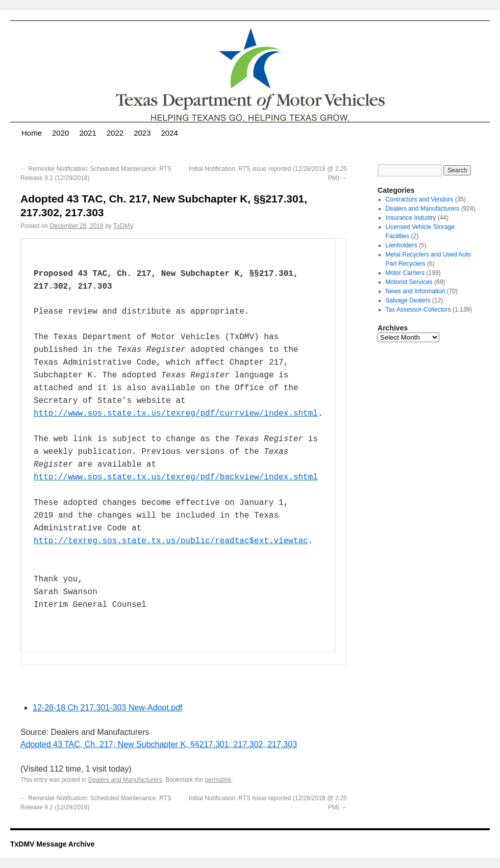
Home (32, 133)
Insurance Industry (411, 218)
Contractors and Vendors (420, 199)
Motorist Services (409, 282)
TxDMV (123, 226)
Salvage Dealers (408, 300)
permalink (218, 780)
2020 (60, 133)
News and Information (416, 291)
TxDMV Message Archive (52, 844)
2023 (142, 133)
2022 (115, 133)
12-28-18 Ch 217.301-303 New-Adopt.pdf (108, 708)
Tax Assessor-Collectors (418, 310)
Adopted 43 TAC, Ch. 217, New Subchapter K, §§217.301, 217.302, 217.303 (159, 744)
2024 (170, 133)
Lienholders (402, 245)
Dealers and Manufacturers (125, 780)
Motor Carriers (405, 273)
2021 (87, 133)
